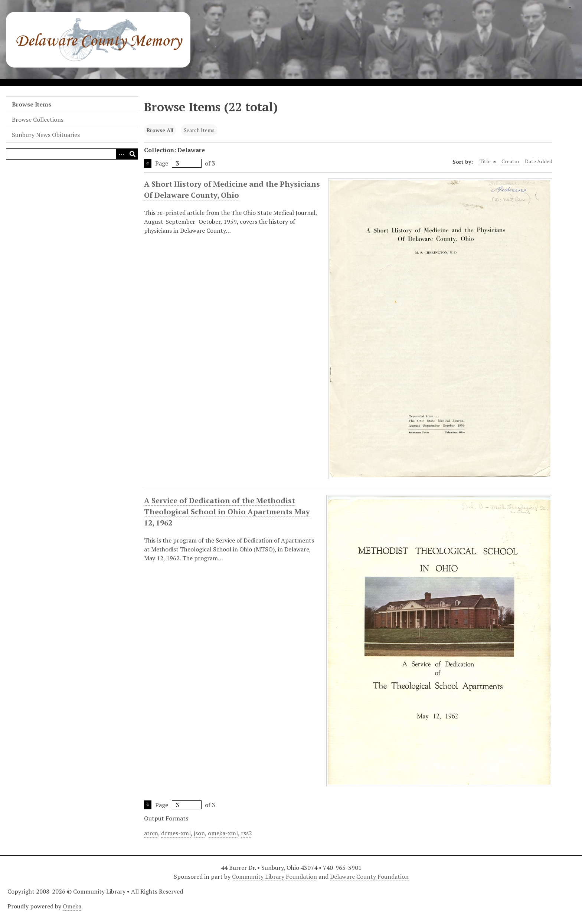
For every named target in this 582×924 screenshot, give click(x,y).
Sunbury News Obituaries (46, 135)
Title (488, 161)
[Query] (72, 154)
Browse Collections (38, 119)
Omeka (72, 906)
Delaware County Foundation (369, 877)
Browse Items (32, 104)
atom (151, 833)
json (199, 833)
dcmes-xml (176, 833)
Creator (511, 161)
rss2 (246, 833)
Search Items (199, 130)
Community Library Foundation (274, 877)
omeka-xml (223, 833)
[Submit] (133, 154)
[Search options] (121, 154)
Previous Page (148, 163)
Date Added (539, 161)
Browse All (160, 130)
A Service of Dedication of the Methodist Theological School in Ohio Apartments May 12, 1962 (227, 512)
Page (178, 163)
